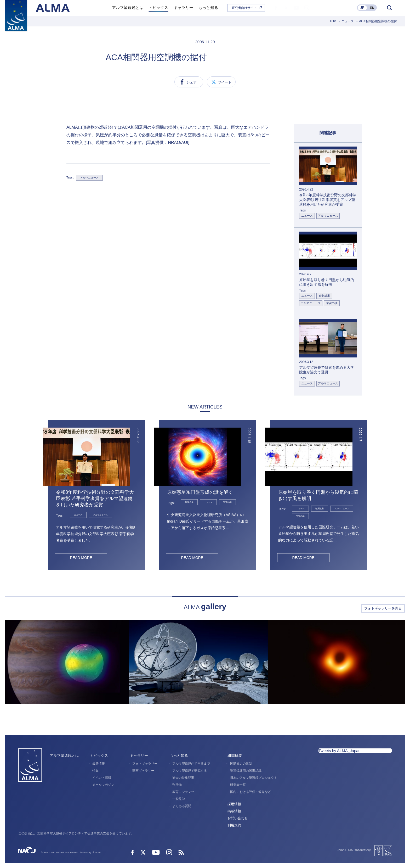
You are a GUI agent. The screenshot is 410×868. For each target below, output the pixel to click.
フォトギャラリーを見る (383, 608)
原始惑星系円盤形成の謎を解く (200, 492)
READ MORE (81, 558)
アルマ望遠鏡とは (64, 755)
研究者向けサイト (244, 8)
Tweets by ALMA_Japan (340, 751)
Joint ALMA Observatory (354, 850)
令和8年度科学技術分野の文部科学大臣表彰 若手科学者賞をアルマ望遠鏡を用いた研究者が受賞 (95, 499)
